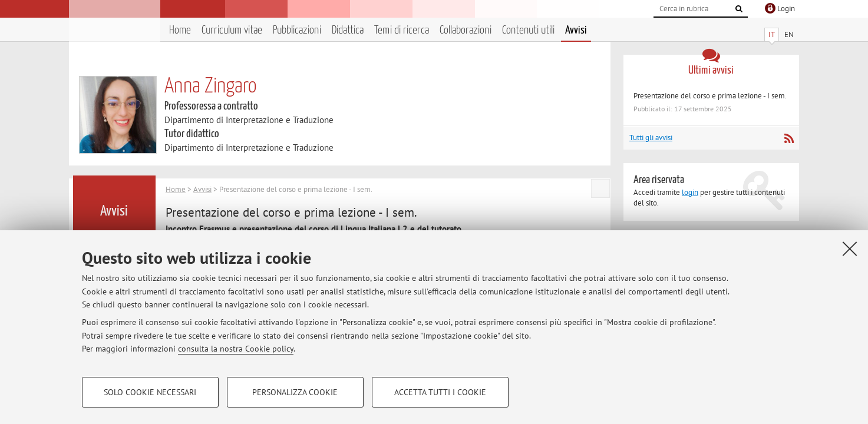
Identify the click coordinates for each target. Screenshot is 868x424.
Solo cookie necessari (150, 392)
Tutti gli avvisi (651, 138)
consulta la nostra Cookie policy (236, 349)
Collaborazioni (466, 30)
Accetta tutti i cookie (440, 392)
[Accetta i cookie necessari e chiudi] (850, 249)
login (690, 192)
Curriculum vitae (232, 30)
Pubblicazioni (297, 30)
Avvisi (576, 30)
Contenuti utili (528, 30)
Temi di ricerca (402, 30)
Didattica (348, 30)
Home (180, 30)
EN (789, 34)
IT (772, 34)
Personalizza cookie (295, 392)
